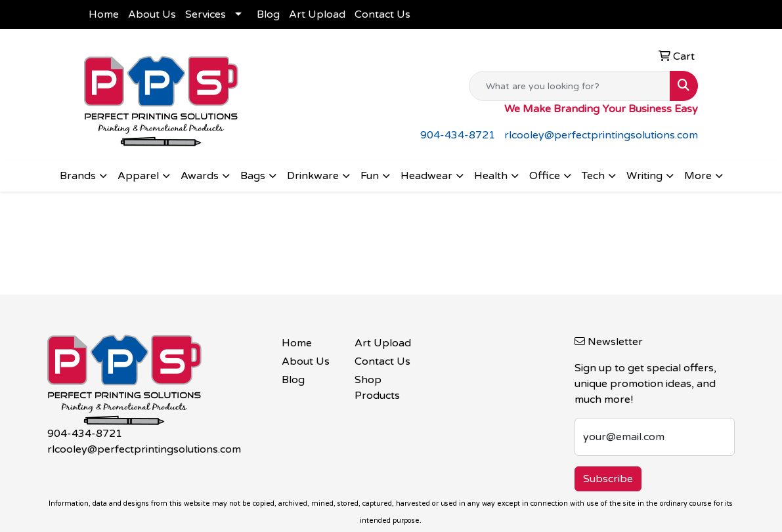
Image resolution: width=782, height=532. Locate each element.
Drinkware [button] (313, 176)
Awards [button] (200, 176)
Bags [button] (253, 176)
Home (104, 14)
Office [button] (545, 176)
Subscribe (608, 479)
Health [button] (491, 176)
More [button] (698, 176)
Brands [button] (78, 176)
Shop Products (377, 388)
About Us (152, 14)
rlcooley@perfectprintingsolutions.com (601, 135)
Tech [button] (593, 176)
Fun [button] (370, 176)
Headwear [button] (426, 176)
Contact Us (382, 14)
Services (206, 14)
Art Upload (317, 14)
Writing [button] (644, 176)
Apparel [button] (138, 176)
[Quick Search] (570, 86)
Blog (268, 14)
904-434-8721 (458, 135)
